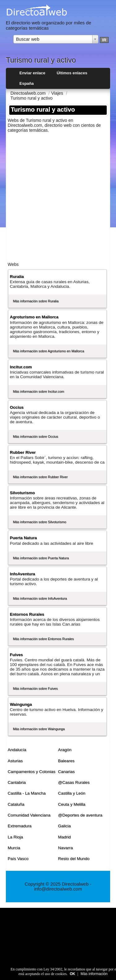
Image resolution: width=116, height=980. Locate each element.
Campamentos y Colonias (32, 772)
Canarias (67, 772)
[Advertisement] (58, 195)
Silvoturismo (22, 493)
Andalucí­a (17, 750)
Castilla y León (72, 793)
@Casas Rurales (74, 782)
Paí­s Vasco (18, 859)
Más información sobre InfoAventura (40, 598)
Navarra (66, 848)
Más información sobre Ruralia (36, 301)
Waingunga (21, 704)
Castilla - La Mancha (27, 793)
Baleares (66, 761)
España (27, 83)
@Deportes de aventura (80, 815)
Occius (17, 407)
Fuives (16, 655)
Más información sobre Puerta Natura (41, 558)
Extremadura (20, 826)
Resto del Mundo (74, 859)
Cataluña (16, 804)
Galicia (64, 826)
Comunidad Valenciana (29, 815)
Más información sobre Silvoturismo (40, 522)
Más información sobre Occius (36, 436)
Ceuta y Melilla (72, 804)
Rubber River (23, 452)
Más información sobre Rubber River (40, 477)
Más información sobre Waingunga (39, 729)
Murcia (14, 848)
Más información (94, 974)
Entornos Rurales (27, 614)
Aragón (65, 750)
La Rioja (15, 837)
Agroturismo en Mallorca (34, 317)
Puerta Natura (24, 538)
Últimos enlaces (72, 73)
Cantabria (17, 782)
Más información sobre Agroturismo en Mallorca (49, 351)
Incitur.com (21, 367)
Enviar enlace (32, 73)
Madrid (64, 837)
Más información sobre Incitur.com (39, 391)
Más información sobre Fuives (35, 688)
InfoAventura (23, 574)
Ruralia (17, 277)
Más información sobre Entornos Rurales (43, 639)
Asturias (15, 761)
